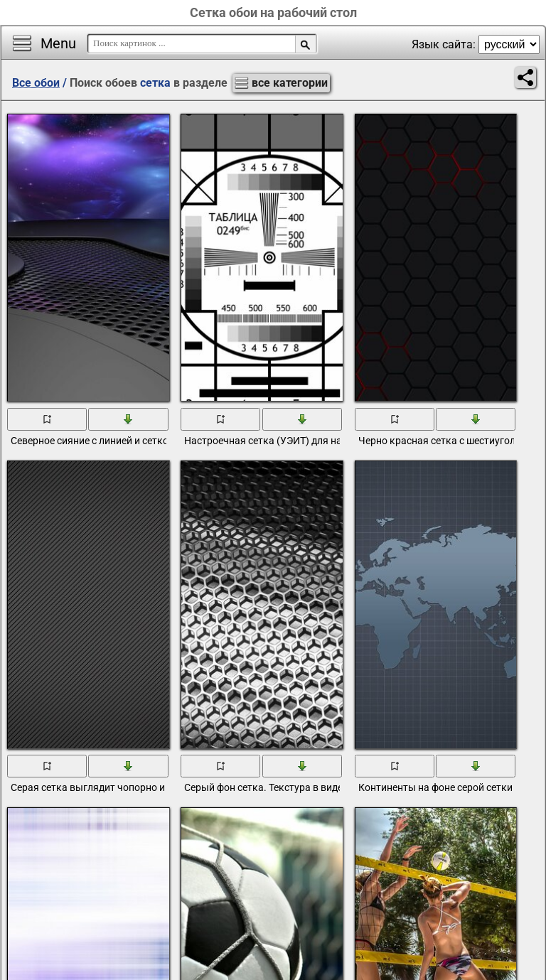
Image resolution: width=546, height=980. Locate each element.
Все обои (36, 83)
